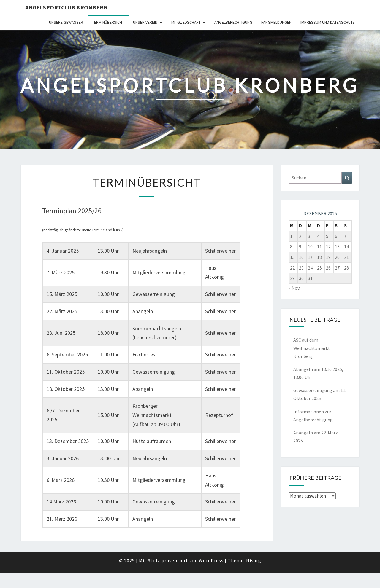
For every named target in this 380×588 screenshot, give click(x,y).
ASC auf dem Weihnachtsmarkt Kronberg (312, 348)
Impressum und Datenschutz (328, 22)
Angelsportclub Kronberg (66, 7)
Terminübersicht (108, 22)
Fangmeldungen (276, 22)
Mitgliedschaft (186, 22)
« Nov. (294, 288)
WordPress (211, 560)
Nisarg (254, 560)
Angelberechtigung (233, 22)
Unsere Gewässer (66, 22)
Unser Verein (145, 22)
